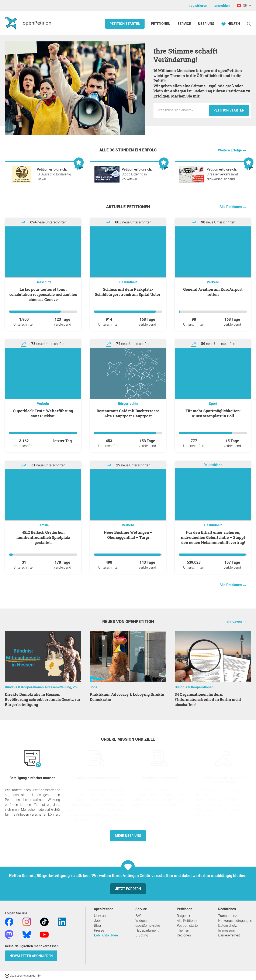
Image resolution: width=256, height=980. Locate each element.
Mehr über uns (128, 836)
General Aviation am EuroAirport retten (213, 292)
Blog (97, 926)
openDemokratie (148, 926)
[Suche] (249, 24)
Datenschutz (228, 926)
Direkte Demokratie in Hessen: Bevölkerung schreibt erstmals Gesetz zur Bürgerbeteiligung (43, 699)
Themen (183, 930)
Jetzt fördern (128, 889)
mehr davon (233, 622)
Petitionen (161, 24)
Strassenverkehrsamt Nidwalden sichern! (222, 174)
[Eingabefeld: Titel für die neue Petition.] (182, 110)
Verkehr (213, 282)
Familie (43, 525)
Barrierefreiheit (229, 935)
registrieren (198, 6)
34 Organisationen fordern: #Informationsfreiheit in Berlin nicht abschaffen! (208, 699)
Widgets (141, 921)
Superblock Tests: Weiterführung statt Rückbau (43, 413)
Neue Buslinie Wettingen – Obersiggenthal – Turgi (128, 535)
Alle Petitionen (231, 207)
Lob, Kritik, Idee (106, 935)
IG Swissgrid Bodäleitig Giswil (54, 174)
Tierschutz (43, 282)
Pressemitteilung (58, 687)
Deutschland (213, 465)
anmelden (222, 6)
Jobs (94, 687)
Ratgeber (184, 916)
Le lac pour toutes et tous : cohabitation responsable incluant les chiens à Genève (43, 294)
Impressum (227, 930)
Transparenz (228, 916)
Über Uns (206, 24)
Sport (213, 404)
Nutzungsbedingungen (235, 921)
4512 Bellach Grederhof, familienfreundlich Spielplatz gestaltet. (43, 537)
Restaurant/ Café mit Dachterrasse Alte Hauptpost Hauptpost (128, 413)
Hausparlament (147, 930)
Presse (99, 930)
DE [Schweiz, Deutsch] (242, 6)
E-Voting (142, 935)
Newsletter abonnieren (31, 956)
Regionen (184, 935)
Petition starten (125, 24)
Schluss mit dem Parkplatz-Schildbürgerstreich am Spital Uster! (128, 292)
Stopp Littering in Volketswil (137, 174)
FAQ (139, 916)
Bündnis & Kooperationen (24, 687)
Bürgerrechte (128, 404)
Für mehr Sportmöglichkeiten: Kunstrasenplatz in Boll (213, 413)
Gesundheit (128, 282)
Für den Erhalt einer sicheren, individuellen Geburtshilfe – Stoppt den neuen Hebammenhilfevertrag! (213, 537)
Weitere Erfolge (230, 150)
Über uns (101, 916)
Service (184, 24)
